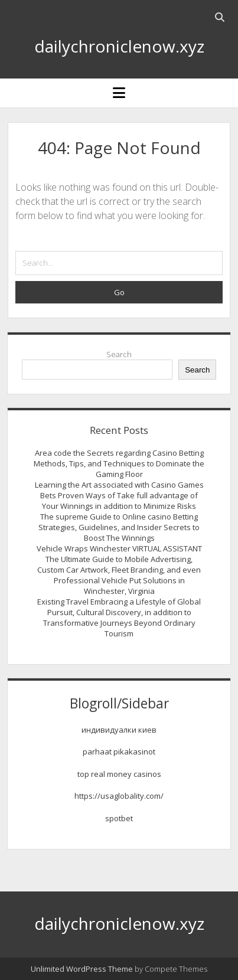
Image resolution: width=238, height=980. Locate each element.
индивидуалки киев (119, 730)
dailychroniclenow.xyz (119, 46)
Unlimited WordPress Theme (82, 969)
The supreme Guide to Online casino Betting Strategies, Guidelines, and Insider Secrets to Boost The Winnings (119, 527)
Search (119, 354)
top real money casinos (119, 774)
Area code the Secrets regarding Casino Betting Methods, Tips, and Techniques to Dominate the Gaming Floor (119, 463)
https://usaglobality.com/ (119, 796)
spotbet (119, 818)
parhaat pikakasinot (119, 752)
